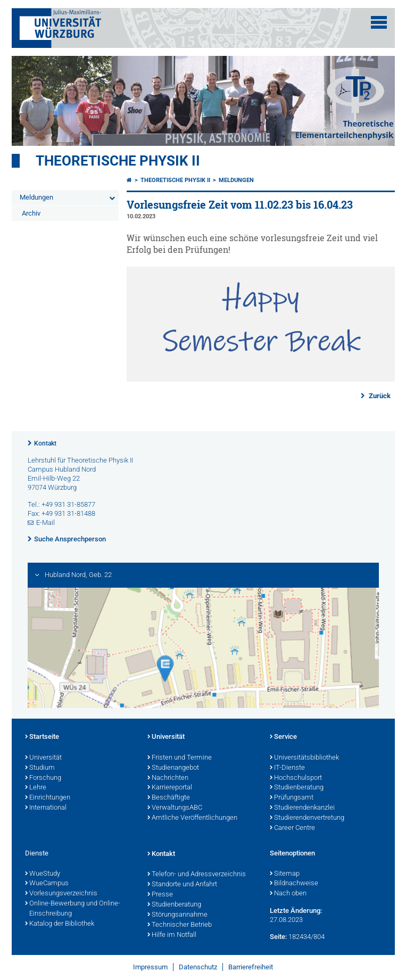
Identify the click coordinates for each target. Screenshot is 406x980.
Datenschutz (198, 967)
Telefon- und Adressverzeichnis (197, 875)
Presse (160, 895)
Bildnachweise (294, 884)
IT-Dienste (287, 768)
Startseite (42, 737)
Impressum (150, 967)
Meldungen (36, 197)
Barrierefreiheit (251, 967)
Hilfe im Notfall (172, 935)
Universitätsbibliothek (304, 758)
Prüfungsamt (292, 798)
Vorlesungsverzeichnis (61, 894)
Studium (40, 768)
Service (283, 737)
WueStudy (43, 874)
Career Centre (292, 828)
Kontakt (45, 443)
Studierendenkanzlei (302, 808)
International (46, 808)
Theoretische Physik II (118, 161)
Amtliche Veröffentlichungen (192, 818)
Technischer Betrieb (180, 925)
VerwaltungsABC (175, 808)
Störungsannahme (177, 915)
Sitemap (285, 874)
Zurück (379, 396)
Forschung (43, 778)
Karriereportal (170, 788)
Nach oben (288, 894)
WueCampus (47, 884)
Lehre (36, 788)
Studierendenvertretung (307, 818)
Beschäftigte (169, 798)
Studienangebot (173, 768)
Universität (43, 758)
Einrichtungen (48, 798)
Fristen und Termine (180, 758)
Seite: (278, 937)
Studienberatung (297, 788)
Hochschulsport (296, 778)
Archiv (31, 213)
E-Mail (45, 522)
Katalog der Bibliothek (60, 924)
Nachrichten (168, 778)
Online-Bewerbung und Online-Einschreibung (73, 909)
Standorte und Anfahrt (182, 885)
